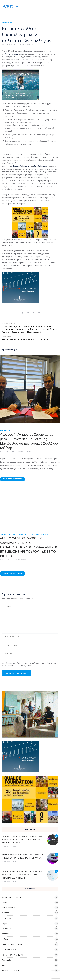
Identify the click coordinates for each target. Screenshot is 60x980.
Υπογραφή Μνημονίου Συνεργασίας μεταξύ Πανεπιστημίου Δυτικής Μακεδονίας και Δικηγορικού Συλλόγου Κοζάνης (29, 441)
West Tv (10, 6)
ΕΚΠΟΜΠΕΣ (7, 918)
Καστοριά (35, 534)
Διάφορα (5, 913)
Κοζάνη (45, 534)
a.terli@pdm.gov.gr (40, 166)
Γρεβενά (5, 902)
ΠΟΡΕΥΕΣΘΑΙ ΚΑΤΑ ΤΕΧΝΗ (13, 955)
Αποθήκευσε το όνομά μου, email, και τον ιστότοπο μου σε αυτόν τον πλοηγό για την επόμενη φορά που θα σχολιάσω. (30, 664)
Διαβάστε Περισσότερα (13, 479)
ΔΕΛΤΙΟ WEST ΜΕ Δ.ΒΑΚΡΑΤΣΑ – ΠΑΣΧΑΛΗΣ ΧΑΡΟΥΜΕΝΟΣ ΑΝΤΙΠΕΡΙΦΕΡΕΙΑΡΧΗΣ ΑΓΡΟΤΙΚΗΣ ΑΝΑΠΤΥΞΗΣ (23, 875)
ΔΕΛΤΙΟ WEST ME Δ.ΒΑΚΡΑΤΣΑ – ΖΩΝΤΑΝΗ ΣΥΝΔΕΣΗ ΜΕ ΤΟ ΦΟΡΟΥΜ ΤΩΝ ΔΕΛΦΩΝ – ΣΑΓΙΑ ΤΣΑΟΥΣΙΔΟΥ (22, 840)
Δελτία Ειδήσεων (8, 534)
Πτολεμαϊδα (7, 960)
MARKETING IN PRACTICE (12, 897)
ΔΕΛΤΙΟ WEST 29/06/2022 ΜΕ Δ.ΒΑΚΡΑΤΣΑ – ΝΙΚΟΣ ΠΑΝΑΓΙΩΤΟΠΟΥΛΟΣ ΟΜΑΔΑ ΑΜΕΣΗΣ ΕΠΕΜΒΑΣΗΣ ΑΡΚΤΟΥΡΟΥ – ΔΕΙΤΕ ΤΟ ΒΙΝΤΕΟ (29, 547)
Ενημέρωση (7, 23)
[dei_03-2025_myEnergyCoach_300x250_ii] (20, 85)
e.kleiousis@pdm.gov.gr (20, 166)
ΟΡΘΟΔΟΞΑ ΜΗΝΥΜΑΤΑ (12, 944)
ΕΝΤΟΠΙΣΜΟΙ (7, 929)
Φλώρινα (5, 965)
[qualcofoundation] (30, 223)
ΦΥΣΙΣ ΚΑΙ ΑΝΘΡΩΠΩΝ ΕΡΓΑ (14, 971)
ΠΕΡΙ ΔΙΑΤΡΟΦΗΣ (9, 950)
